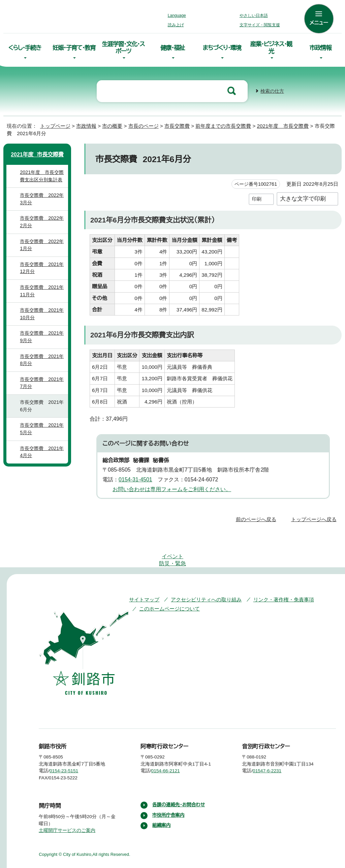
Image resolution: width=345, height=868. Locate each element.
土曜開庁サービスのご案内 (66, 807)
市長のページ (145, 123)
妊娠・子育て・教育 (74, 47)
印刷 (257, 196)
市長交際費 (180, 123)
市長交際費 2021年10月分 (43, 319)
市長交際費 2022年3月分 (43, 204)
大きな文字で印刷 (303, 196)
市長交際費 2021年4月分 (43, 457)
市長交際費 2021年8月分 (43, 365)
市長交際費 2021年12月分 (43, 274)
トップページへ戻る (315, 516)
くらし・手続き (25, 47)
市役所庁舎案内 (169, 792)
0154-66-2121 (171, 748)
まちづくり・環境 (222, 47)
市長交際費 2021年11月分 (43, 296)
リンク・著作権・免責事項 (274, 576)
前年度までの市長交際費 (228, 123)
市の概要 (112, 123)
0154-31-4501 (137, 477)
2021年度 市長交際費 (291, 123)
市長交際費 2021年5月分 (43, 434)
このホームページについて (169, 586)
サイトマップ (143, 576)
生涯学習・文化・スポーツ (123, 47)
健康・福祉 (172, 47)
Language (179, 16)
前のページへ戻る (258, 516)
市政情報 (320, 47)
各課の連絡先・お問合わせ (179, 782)
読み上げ (176, 25)
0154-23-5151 (69, 748)
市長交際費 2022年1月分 (43, 250)
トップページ (52, 123)
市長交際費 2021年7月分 (43, 388)
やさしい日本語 (253, 16)
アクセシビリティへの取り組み (201, 576)
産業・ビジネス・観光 (271, 47)
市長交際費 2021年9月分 (43, 342)
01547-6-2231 (273, 748)
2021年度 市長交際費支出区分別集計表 (43, 182)
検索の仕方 (272, 88)
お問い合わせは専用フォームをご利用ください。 (169, 486)
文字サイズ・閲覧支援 (258, 25)
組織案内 (162, 803)
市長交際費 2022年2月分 (43, 227)
